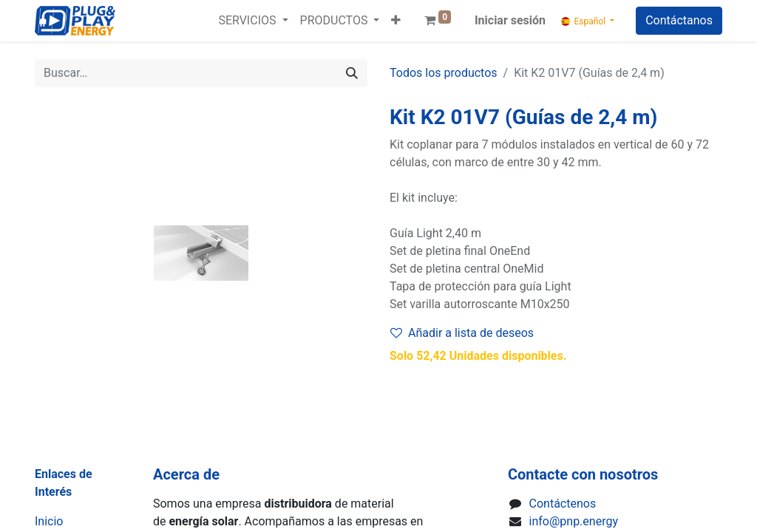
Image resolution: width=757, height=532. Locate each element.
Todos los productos (444, 73)
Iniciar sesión (510, 20)
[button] (396, 21)
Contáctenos (563, 504)
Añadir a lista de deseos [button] (462, 333)
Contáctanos (679, 20)
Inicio (49, 521)
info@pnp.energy (574, 521)
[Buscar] (352, 73)
